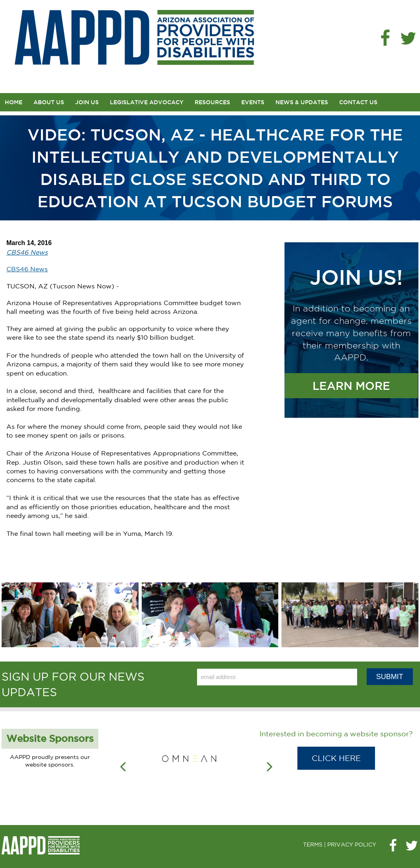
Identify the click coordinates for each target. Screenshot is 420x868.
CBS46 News (27, 269)
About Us (49, 102)
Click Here (336, 758)
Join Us (87, 102)
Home (14, 102)
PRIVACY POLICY (352, 845)
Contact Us (358, 102)
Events (253, 102)
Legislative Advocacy (147, 102)
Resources (212, 102)
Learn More (351, 386)
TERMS (313, 845)
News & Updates (302, 102)
